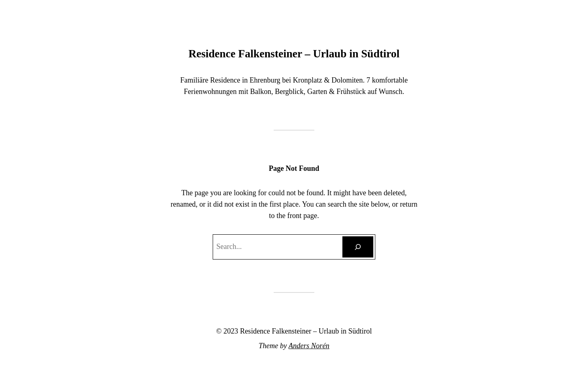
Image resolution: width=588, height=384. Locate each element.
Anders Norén (309, 346)
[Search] (358, 247)
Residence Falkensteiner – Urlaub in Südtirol (294, 54)
